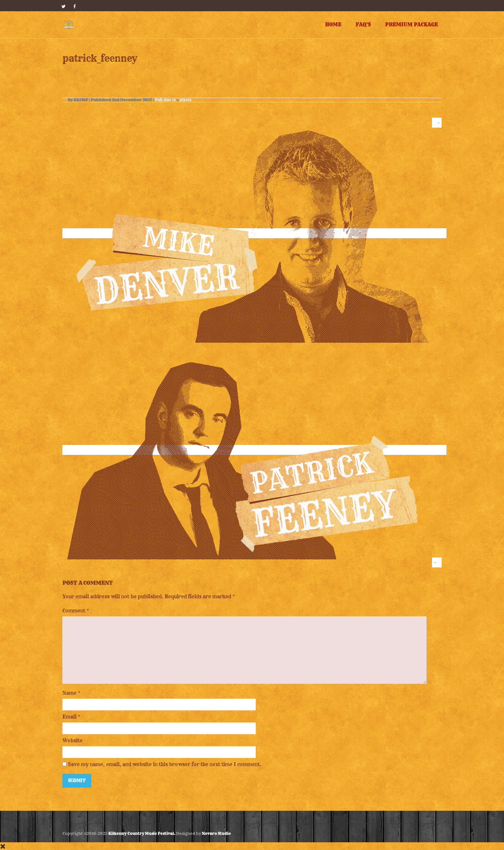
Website (72, 741)
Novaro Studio (216, 833)
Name (69, 693)
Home (333, 25)
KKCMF (81, 100)
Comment (76, 611)
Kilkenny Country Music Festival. (142, 833)
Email (69, 717)
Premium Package (411, 25)
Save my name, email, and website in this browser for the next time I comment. (165, 764)
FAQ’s (363, 25)
